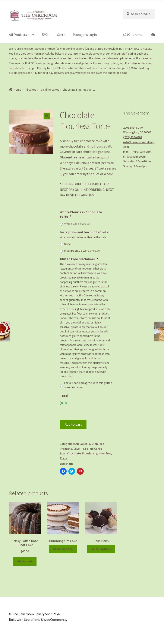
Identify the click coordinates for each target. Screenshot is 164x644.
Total (64, 396)
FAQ (46, 35)
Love (77, 449)
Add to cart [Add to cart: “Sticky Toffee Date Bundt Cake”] (25, 561)
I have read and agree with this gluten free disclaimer (88, 385)
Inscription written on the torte (84, 232)
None (68, 244)
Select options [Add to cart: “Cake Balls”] (101, 549)
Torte (63, 458)
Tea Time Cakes (49, 90)
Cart (61, 35)
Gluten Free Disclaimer (79, 259)
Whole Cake (77, 224)
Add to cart (73, 424)
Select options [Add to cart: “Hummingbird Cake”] (63, 549)
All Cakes (31, 90)
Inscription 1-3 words (82, 251)
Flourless (88, 453)
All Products (19, 35)
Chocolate (74, 453)
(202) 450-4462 (133, 137)
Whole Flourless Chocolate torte (81, 214)
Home (18, 90)
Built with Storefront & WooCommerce (38, 619)
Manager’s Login (85, 35)
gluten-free (103, 453)
